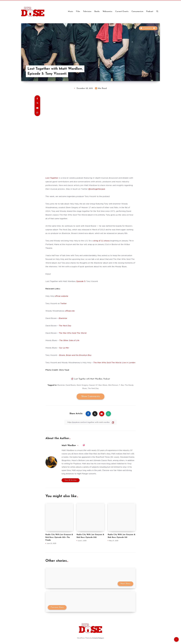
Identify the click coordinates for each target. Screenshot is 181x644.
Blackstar (63, 318)
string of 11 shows (101, 241)
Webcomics (107, 12)
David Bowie (71, 385)
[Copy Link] (90, 422)
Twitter (64, 303)
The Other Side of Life (69, 340)
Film (78, 12)
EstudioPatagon (98, 638)
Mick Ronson (113, 385)
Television (87, 12)
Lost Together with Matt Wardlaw (88, 379)
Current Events (122, 12)
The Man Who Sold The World (73, 333)
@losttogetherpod (97, 189)
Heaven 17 (93, 385)
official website (62, 296)
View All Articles (71, 480)
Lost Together (52, 178)
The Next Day (65, 326)
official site (70, 311)
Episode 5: (81, 281)
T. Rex (121, 385)
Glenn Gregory (82, 385)
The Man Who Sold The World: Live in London (114, 363)
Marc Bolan (103, 385)
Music (71, 12)
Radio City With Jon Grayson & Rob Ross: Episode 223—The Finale (59, 537)
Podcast (150, 12)
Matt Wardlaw (69, 445)
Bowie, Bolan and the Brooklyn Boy (75, 355)
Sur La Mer (64, 348)
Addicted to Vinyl (124, 464)
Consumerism (137, 12)
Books (97, 12)
